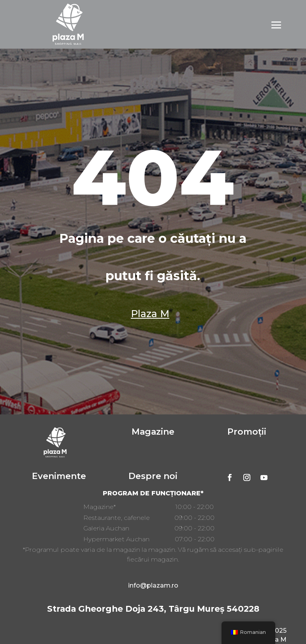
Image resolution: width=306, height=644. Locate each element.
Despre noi (153, 476)
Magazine (153, 432)
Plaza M (150, 314)
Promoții (247, 432)
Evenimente (59, 476)
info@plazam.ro (153, 585)
